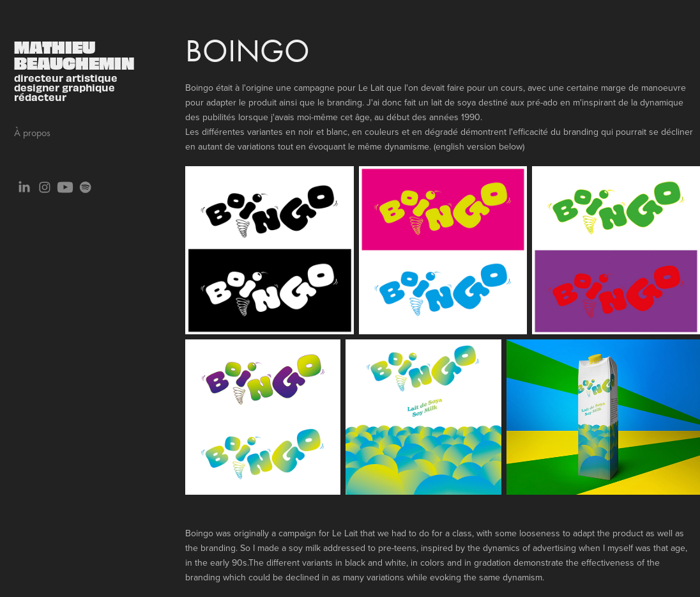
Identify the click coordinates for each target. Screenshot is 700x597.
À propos (32, 133)
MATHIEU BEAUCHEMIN (74, 54)
